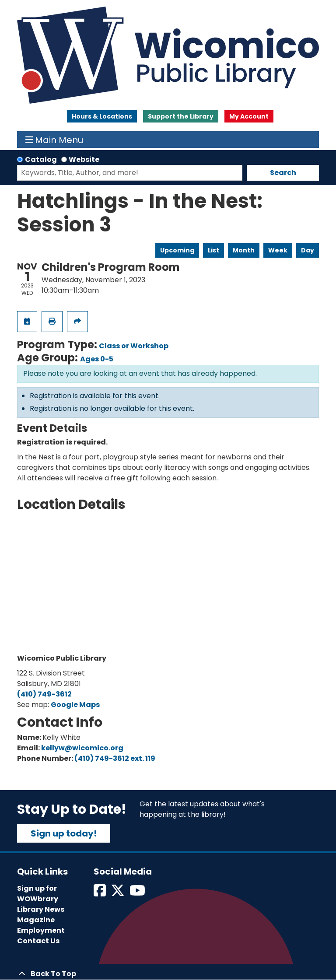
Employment (41, 930)
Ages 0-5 (97, 359)
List (213, 250)
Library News (41, 909)
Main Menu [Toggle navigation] (54, 140)
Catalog (41, 159)
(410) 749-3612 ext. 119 (115, 758)
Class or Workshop (134, 346)
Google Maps (75, 705)
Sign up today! (64, 833)
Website (84, 159)
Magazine (36, 920)
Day (308, 250)
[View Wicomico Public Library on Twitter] (118, 893)
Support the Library (181, 116)
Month (244, 250)
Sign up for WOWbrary (38, 894)
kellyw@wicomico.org (82, 748)
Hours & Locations (102, 116)
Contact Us (38, 941)
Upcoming (177, 250)
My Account (249, 116)
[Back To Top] (168, 974)
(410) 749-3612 (44, 694)
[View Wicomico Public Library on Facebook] (100, 893)
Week (278, 250)
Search (283, 173)
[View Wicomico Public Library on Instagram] (138, 893)
